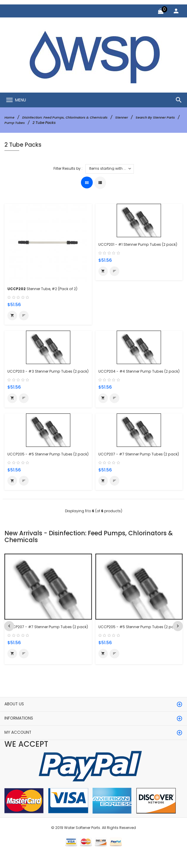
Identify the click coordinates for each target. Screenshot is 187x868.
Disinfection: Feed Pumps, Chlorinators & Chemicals (70, 117)
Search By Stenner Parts (26, 122)
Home (10, 117)
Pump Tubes (66, 122)
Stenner (131, 117)
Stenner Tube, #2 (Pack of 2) (46, 288)
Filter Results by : (68, 168)
